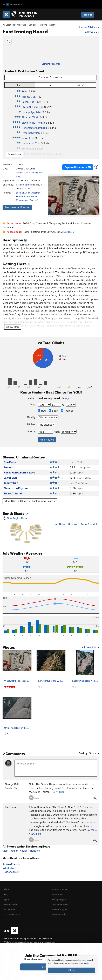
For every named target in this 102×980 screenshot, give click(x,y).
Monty (34, 196)
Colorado (22, 25)
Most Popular (10, 851)
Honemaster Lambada (34, 128)
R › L (50, 85)
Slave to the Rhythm (33, 123)
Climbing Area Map (51, 64)
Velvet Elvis (28, 138)
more (94, 830)
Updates (26, 188)
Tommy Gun (29, 97)
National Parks (59, 914)
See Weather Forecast (17, 207)
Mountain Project (60, 889)
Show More (15, 154)
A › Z (81, 85)
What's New (10, 868)
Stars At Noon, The (32, 107)
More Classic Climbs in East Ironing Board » (30, 501)
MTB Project (58, 894)
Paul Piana (11, 807)
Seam (25, 91)
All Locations (9, 25)
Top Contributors (12, 914)
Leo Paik (20, 193)
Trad (42, 411)
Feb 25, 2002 (58, 792)
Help (6, 894)
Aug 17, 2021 (35, 834)
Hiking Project (59, 899)
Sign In (88, 14)
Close (72, 970)
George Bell (12, 784)
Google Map (22, 173)
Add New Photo (91, 647)
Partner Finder (11, 904)
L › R (20, 85)
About (6, 889)
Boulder (32, 25)
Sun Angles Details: (26, 530)
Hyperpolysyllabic (32, 112)
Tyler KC (34, 200)
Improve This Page (89, 27)
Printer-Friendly (12, 864)
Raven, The (28, 102)
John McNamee (33, 193)
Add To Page (92, 32)
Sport (53, 411)
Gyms (6, 899)
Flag (95, 798)
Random (35, 851)
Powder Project (60, 909)
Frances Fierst (23, 196)
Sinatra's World (30, 117)
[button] (52, 196)
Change (65, 398)
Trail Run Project (60, 904)
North (52, 25)
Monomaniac (22, 200)
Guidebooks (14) (12, 872)
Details (8, 227)
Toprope (67, 411)
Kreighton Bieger (24, 185)
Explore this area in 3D (78, 167)
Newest (24, 851)
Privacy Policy (84, 963)
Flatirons (43, 25)
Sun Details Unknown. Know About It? (76, 524)
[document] (72, 966)
